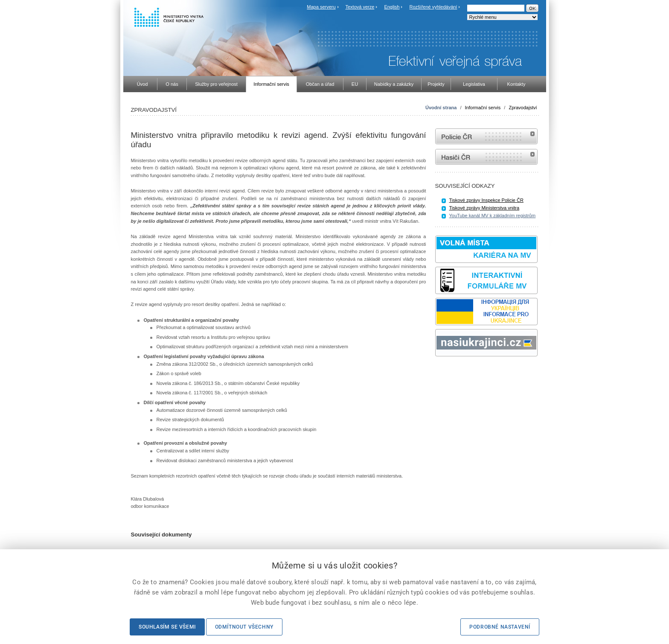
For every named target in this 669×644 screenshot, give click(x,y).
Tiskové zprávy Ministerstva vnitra (484, 208)
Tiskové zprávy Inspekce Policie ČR (486, 200)
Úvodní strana (441, 108)
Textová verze (360, 7)
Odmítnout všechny (244, 627)
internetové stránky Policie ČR (486, 136)
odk (439, 372)
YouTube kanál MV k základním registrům (493, 216)
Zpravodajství (523, 108)
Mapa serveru (321, 7)
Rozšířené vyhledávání (433, 7)
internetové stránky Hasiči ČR (486, 157)
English (392, 7)
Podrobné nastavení (500, 627)
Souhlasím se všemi (167, 627)
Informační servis (483, 108)
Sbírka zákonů (436, 372)
